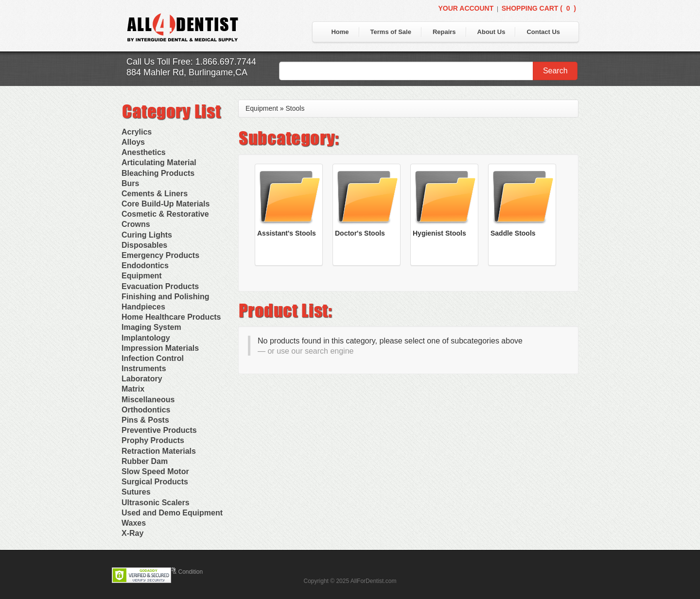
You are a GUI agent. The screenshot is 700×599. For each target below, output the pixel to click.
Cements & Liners (155, 194)
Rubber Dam (145, 461)
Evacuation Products (160, 286)
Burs (130, 183)
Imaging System (151, 327)
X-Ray (132, 533)
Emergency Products (160, 255)
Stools (295, 108)
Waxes (134, 523)
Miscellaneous (148, 400)
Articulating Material (159, 163)
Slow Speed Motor (155, 471)
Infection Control (153, 358)
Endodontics (145, 265)
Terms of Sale (391, 32)
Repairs (444, 32)
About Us (491, 32)
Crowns (136, 224)
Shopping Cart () (539, 8)
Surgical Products (155, 482)
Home (340, 32)
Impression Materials (160, 348)
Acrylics (137, 132)
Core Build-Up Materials (166, 204)
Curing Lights (147, 235)
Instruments (144, 368)
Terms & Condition (179, 572)
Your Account (466, 8)
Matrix (133, 389)
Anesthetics (144, 152)
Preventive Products (159, 430)
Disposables (144, 245)
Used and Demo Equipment (172, 513)
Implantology (146, 338)
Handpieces (143, 307)
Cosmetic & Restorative (165, 214)
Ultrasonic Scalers (156, 503)
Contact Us (543, 32)
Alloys (133, 142)
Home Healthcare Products (171, 317)
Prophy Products (153, 440)
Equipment (142, 276)
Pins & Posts (145, 420)
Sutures (136, 492)
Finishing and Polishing (165, 297)
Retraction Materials (159, 451)
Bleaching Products (158, 173)
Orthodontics (146, 410)
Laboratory (142, 379)
